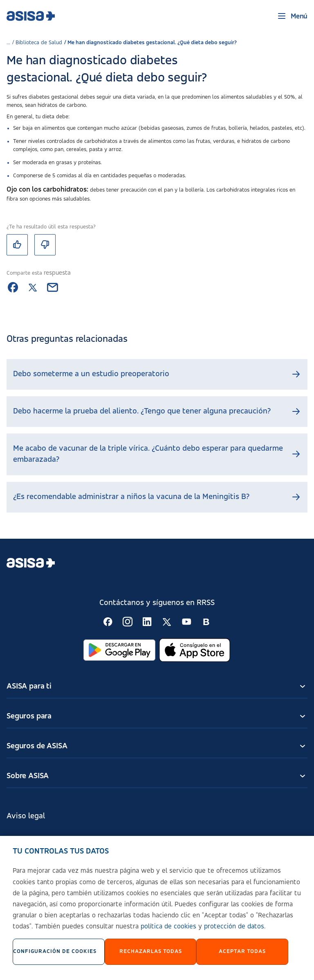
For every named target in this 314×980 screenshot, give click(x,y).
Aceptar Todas (242, 957)
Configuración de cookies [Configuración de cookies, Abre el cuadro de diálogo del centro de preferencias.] (55, 957)
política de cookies (168, 933)
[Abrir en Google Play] (119, 650)
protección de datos (234, 933)
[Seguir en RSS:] (108, 622)
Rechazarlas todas (151, 957)
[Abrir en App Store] (195, 650)
